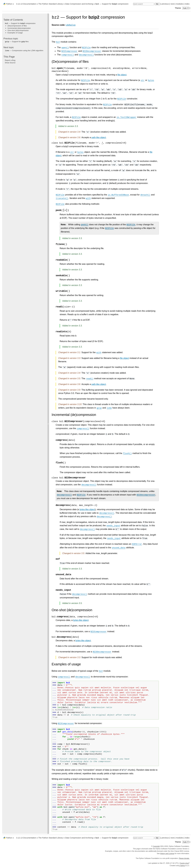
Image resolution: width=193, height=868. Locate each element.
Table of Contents (13, 20)
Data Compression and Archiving (79, 4)
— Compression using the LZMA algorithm (24, 50)
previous (165, 4)
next (172, 4)
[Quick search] (144, 4)
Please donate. (184, 858)
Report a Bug (10, 60)
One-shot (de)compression (18, 30)
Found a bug (184, 863)
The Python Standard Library (51, 4)
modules (179, 4)
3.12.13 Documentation (26, 4)
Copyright (156, 846)
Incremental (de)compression (19, 28)
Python (9, 4)
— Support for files (17, 42)
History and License (167, 854)
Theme (182, 8)
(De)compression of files (17, 26)
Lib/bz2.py (71, 25)
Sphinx (183, 866)
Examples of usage (15, 33)
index (187, 4)
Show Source (10, 63)
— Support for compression (112, 4)
